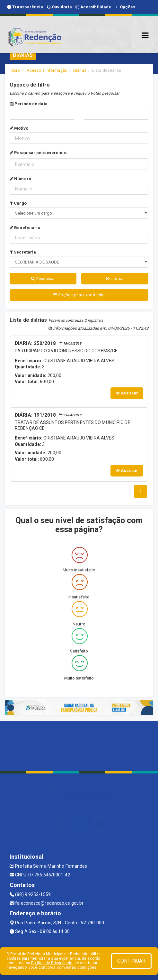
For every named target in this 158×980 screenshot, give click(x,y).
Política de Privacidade (52, 963)
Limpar (115, 278)
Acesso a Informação (47, 70)
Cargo (18, 203)
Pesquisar (43, 278)
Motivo (19, 128)
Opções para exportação (79, 295)
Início (15, 70)
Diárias (80, 70)
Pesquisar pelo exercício (38, 153)
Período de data (29, 104)
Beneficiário (25, 228)
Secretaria (23, 252)
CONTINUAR (131, 961)
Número (20, 179)
